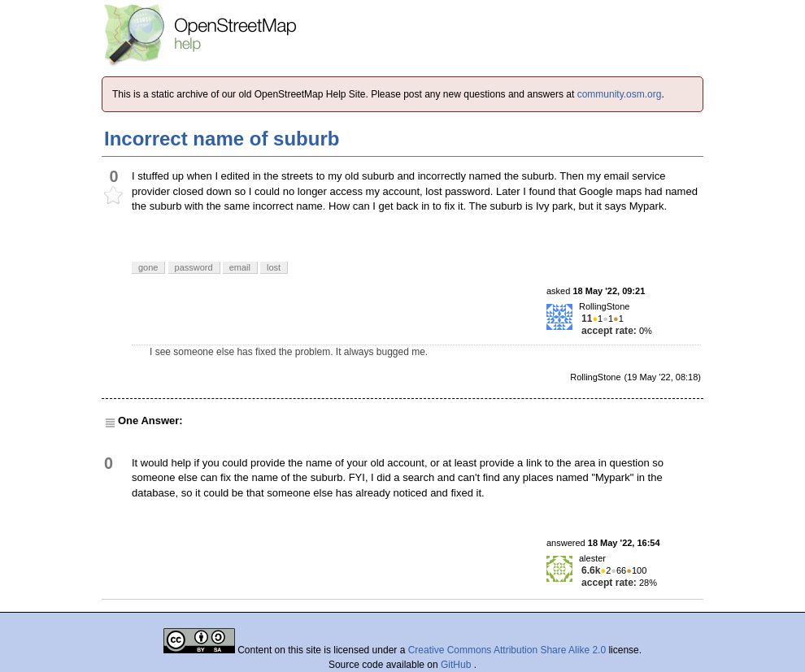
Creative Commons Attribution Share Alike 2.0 (507, 650)
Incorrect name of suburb (222, 139)
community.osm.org (620, 94)
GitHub (457, 665)
